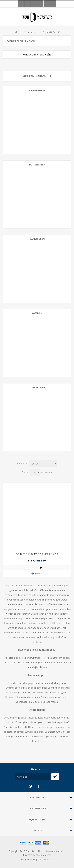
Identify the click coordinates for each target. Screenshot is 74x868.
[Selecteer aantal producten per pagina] (35, 472)
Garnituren (37, 239)
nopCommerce (43, 855)
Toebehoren (37, 387)
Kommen (37, 313)
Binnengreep (37, 90)
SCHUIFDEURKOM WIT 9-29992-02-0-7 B (37, 554)
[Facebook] (38, 786)
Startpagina (16, 32)
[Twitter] (31, 786)
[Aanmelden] (33, 777)
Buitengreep (37, 165)
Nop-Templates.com (44, 859)
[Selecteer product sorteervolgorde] (43, 464)
